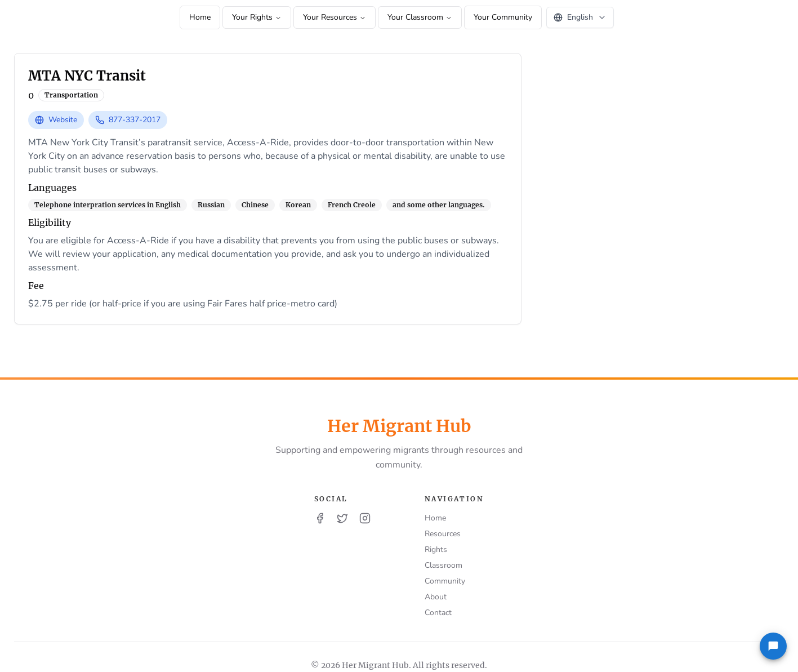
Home (200, 17)
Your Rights (257, 17)
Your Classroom (420, 17)
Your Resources (335, 17)
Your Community (503, 17)
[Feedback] (773, 646)
